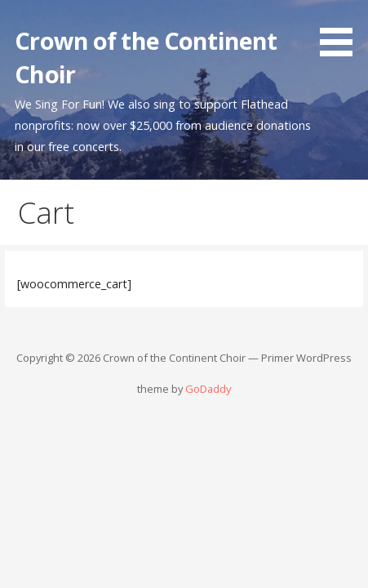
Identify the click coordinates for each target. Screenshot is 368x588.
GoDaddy (208, 389)
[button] (342, 31)
